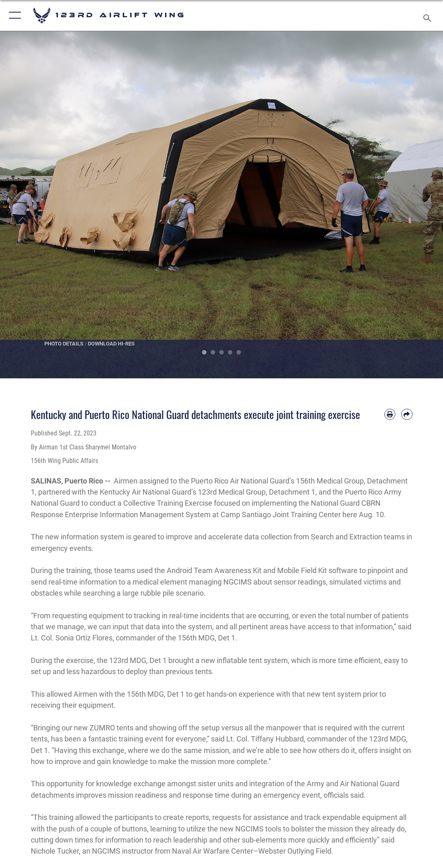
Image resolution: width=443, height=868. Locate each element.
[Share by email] (407, 414)
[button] (13, 15)
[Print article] (390, 414)
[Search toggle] (429, 16)
